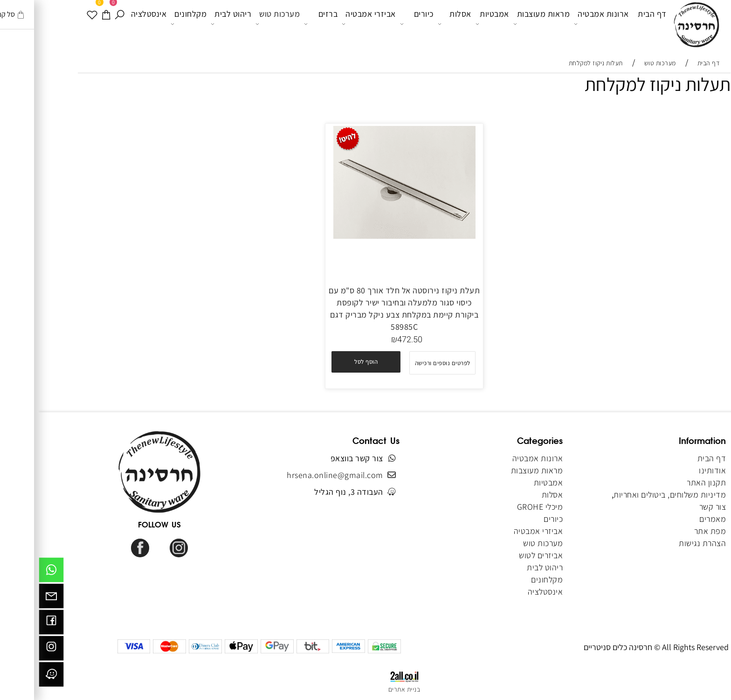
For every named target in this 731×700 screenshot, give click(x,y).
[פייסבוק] (13, 624)
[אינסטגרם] (13, 651)
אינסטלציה (110, 23)
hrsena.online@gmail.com (296, 475)
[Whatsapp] (13, 572)
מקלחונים (150, 24)
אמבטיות (454, 24)
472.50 (371, 340)
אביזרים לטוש (501, 555)
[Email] (13, 598)
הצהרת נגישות (664, 543)
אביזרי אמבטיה (330, 24)
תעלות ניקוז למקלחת (619, 84)
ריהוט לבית (192, 24)
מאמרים (674, 519)
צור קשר (674, 507)
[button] (327, 362)
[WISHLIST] (54, 23)
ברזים (282, 24)
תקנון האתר (668, 482)
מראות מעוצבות (503, 24)
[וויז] (13, 677)
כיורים (378, 24)
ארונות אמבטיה (563, 24)
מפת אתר (672, 531)
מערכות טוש (239, 24)
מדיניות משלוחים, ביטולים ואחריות (631, 495)
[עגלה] (68, 23)
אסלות (416, 24)
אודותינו (674, 470)
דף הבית (614, 23)
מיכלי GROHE (501, 507)
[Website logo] (658, 25)
